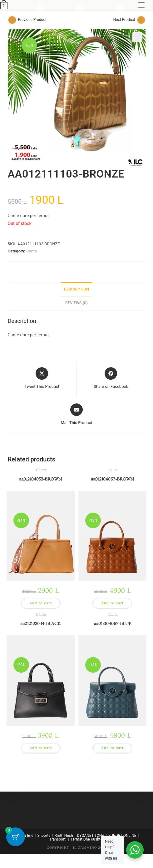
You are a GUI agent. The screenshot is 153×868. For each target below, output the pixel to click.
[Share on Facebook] (111, 378)
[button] (137, 37)
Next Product (124, 20)
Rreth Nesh (64, 836)
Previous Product (32, 20)
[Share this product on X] (42, 378)
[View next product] (141, 20)
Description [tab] (76, 289)
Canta (32, 251)
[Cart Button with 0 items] (16, 837)
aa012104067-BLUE (113, 624)
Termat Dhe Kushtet (87, 839)
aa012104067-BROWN (112, 479)
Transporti (58, 839)
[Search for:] (149, 5)
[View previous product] (12, 20)
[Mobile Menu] (140, 5)
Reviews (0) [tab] (76, 303)
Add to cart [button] (41, 603)
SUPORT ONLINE (122, 836)
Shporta (44, 836)
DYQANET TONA (91, 836)
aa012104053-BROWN (40, 479)
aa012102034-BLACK (41, 624)
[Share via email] (76, 415)
